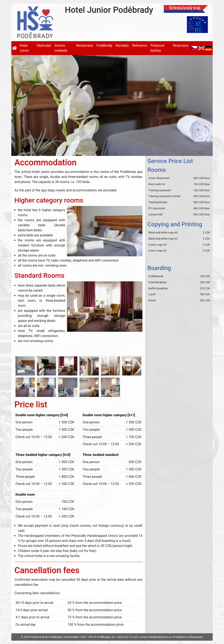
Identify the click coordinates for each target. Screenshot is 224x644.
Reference (140, 45)
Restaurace (85, 45)
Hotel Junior (24, 48)
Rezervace (180, 45)
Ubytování (44, 45)
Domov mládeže (61, 48)
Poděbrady (104, 45)
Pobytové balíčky (158, 48)
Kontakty (122, 45)
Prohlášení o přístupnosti (188, 637)
